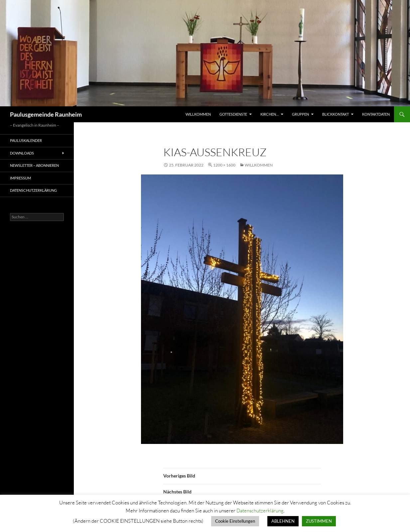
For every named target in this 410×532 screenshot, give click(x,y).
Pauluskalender (26, 140)
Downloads (22, 153)
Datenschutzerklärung (33, 190)
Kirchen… (270, 114)
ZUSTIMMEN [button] (319, 521)
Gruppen (300, 114)
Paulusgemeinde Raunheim (46, 114)
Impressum (20, 178)
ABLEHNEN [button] (283, 521)
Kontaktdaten (376, 114)
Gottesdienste (233, 114)
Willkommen (198, 114)
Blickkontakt (336, 114)
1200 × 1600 (224, 165)
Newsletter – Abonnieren (34, 165)
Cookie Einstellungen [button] (235, 521)
